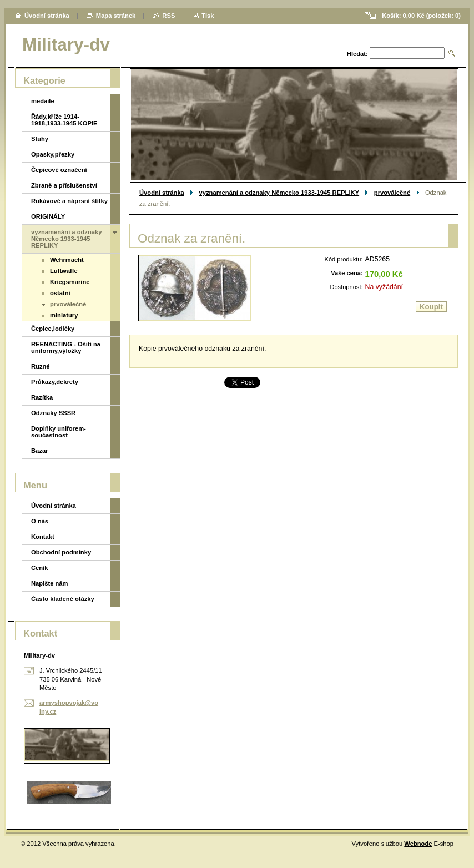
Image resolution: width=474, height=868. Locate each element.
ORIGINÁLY (48, 216)
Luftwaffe (64, 271)
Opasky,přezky (53, 154)
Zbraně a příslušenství (64, 185)
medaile (43, 101)
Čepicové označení (59, 170)
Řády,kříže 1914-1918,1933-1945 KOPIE (64, 120)
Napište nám (50, 583)
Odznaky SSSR (53, 413)
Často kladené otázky (63, 599)
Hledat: (357, 54)
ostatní (60, 293)
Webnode (418, 844)
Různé (41, 366)
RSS (168, 16)
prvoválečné (392, 193)
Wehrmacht (67, 260)
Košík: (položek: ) (421, 16)
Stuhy (40, 139)
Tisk (208, 16)
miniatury (64, 315)
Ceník (39, 568)
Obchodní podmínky (61, 552)
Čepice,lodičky (53, 329)
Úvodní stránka (162, 193)
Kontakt (43, 537)
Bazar (39, 451)
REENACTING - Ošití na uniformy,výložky (66, 347)
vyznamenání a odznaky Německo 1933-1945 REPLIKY (279, 193)
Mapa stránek (116, 16)
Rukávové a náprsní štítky (69, 201)
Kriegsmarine (70, 282)
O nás (40, 521)
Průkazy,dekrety (55, 382)
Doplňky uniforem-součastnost (59, 432)
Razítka (42, 397)
